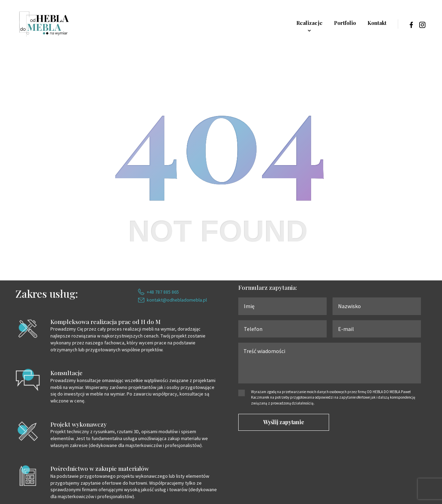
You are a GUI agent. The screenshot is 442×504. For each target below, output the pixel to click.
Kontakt (377, 23)
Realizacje (309, 23)
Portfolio (345, 23)
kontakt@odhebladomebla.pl (177, 300)
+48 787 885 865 (163, 292)
